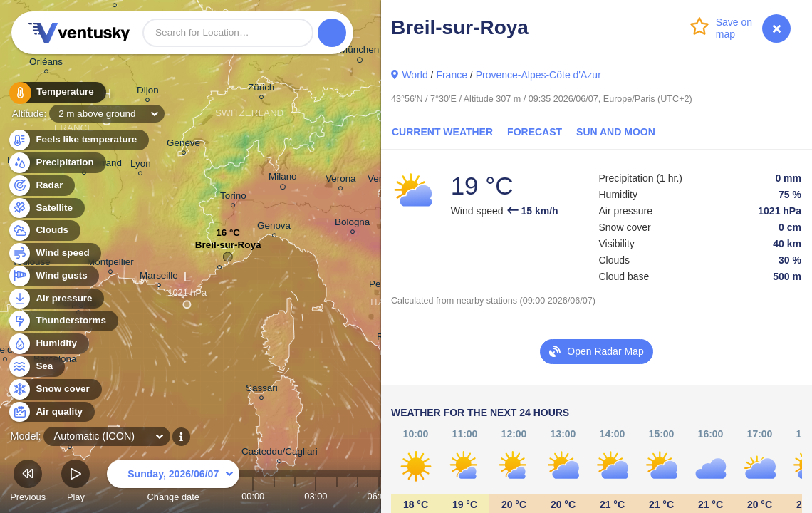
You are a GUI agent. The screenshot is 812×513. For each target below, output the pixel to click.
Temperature (56, 92)
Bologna (352, 224)
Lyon (141, 166)
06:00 (379, 496)
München (359, 52)
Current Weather (442, 132)
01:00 (274, 496)
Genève (183, 145)
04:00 (337, 496)
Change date (173, 483)
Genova (274, 228)
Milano (283, 179)
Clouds (44, 230)
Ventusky (77, 33)
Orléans (46, 64)
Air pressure (56, 299)
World (415, 75)
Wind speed (54, 253)
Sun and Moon (616, 132)
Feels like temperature (78, 140)
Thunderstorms (63, 321)
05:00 (358, 496)
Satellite (46, 208)
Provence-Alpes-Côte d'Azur (538, 75)
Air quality (51, 412)
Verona (341, 181)
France (452, 75)
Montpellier (110, 264)
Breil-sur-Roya (228, 248)
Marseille (159, 278)
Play (76, 483)
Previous (28, 483)
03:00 (316, 496)
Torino (233, 198)
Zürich (261, 89)
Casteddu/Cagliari (280, 454)
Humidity (48, 344)
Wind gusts (53, 276)
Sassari (262, 390)
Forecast (535, 132)
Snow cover (54, 389)
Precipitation (57, 163)
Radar (41, 186)
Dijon (148, 92)
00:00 (253, 496)
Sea (36, 367)
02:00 (295, 496)
